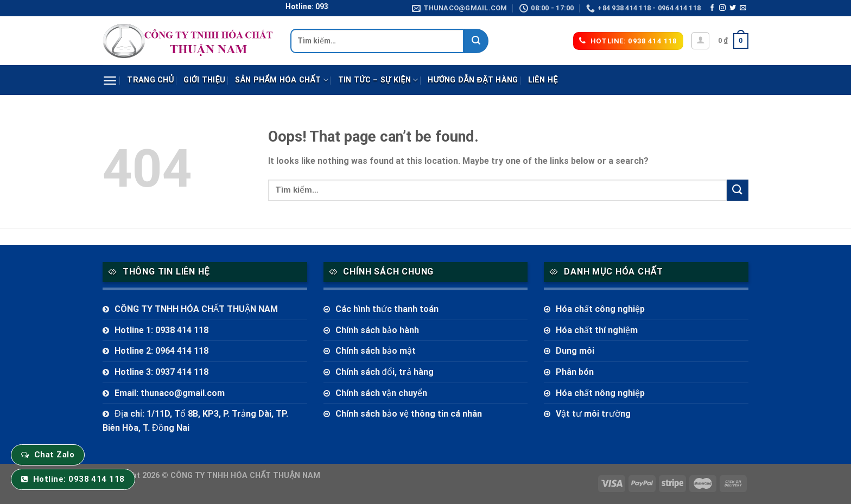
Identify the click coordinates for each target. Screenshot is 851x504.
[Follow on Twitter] (733, 8)
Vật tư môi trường (593, 414)
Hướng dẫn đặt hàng (473, 80)
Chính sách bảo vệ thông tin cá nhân (409, 414)
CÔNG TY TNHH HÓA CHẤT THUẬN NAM (196, 309)
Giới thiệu (204, 80)
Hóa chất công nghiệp (600, 309)
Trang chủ (150, 80)
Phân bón (575, 372)
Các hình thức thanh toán (387, 309)
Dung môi (575, 351)
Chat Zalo (54, 455)
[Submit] (476, 41)
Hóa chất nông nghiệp (600, 393)
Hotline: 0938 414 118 (79, 479)
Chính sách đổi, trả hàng (385, 372)
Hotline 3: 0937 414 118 (161, 372)
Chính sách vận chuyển (381, 393)
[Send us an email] (743, 8)
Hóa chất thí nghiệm (597, 330)
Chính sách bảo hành (377, 330)
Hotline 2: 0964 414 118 (161, 351)
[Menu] (110, 81)
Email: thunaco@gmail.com (170, 393)
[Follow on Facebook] (712, 8)
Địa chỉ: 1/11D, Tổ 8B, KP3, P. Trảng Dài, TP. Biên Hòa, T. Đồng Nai (195, 421)
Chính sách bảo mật (376, 351)
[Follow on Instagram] (722, 8)
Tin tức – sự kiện (378, 80)
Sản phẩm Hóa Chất (282, 80)
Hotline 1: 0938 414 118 (161, 330)
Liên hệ (543, 80)
